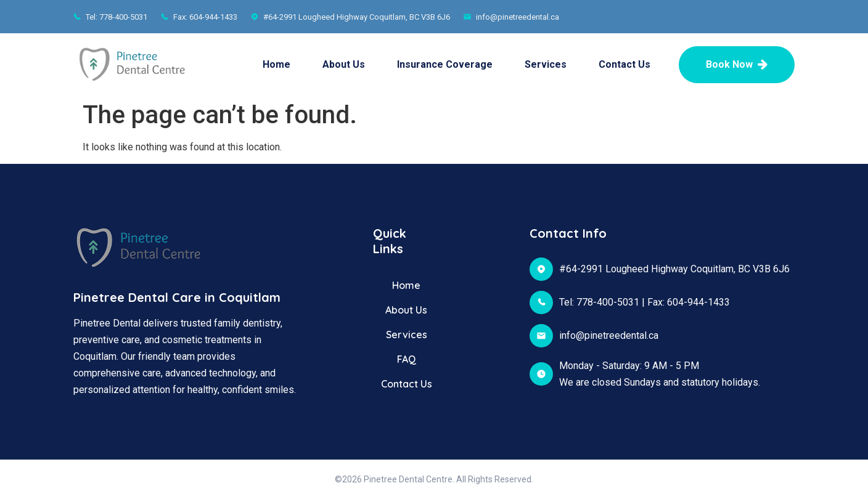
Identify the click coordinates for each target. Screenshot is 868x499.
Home (276, 64)
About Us (344, 64)
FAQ (407, 359)
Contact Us (624, 64)
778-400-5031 (608, 302)
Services (546, 64)
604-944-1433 (698, 302)
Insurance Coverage (445, 64)
